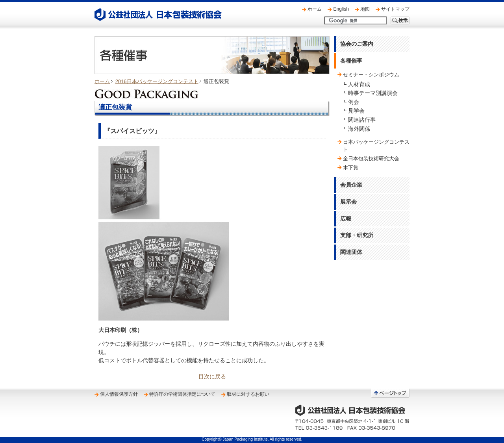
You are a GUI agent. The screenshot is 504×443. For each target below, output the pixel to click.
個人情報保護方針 (119, 394)
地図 (365, 9)
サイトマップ (395, 9)
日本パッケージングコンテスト (376, 146)
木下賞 (351, 168)
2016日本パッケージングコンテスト (157, 81)
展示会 (348, 202)
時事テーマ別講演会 (373, 93)
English (341, 9)
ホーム (315, 9)
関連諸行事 (362, 120)
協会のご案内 (357, 44)
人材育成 (359, 84)
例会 (354, 102)
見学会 (356, 111)
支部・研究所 (357, 235)
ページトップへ (390, 393)
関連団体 (351, 252)
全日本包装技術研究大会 (371, 158)
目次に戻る (212, 376)
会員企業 (351, 185)
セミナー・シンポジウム (371, 75)
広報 (346, 219)
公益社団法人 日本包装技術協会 (158, 15)
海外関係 (359, 129)
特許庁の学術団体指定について (182, 394)
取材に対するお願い (248, 394)
